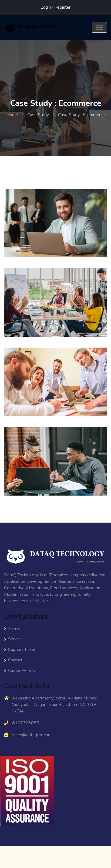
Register (62, 7)
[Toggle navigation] (99, 27)
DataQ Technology (81, 856)
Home (12, 115)
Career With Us (23, 671)
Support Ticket (22, 650)
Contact (15, 660)
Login (46, 7)
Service (15, 639)
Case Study (38, 115)
